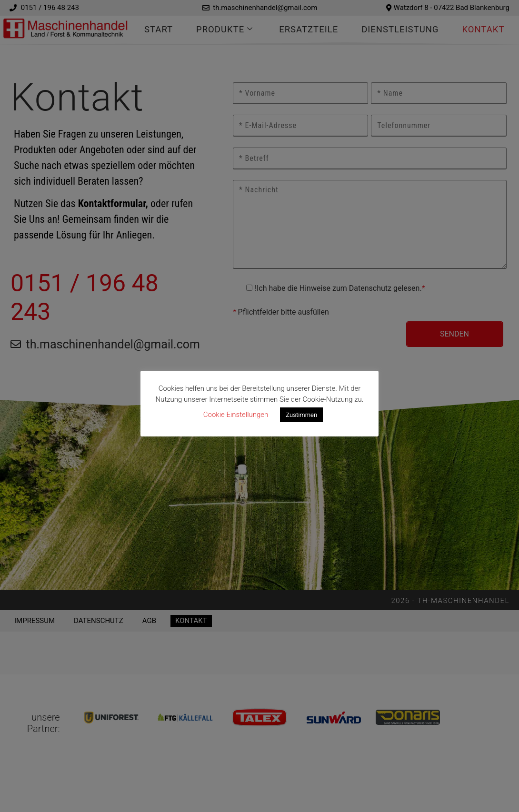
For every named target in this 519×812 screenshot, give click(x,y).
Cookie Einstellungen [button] (236, 415)
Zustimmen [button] (301, 415)
